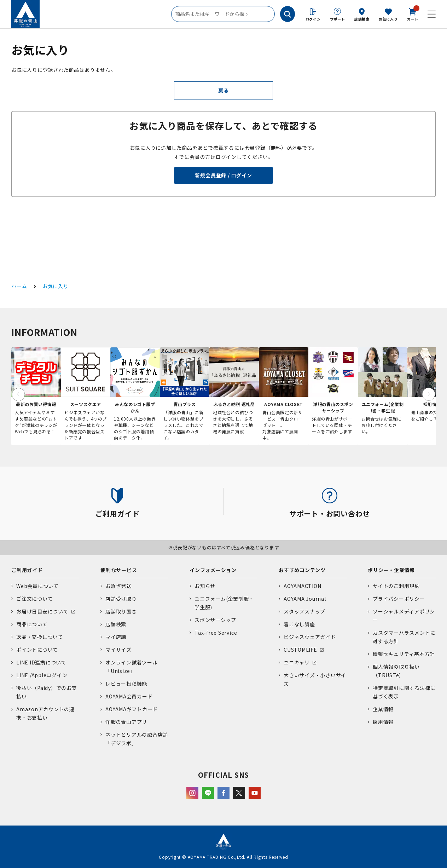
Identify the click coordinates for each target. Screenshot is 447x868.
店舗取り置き (121, 611)
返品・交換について (40, 637)
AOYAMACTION (302, 586)
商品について (32, 624)
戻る (223, 90)
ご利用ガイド (27, 570)
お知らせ (205, 586)
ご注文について (34, 599)
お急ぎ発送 (118, 586)
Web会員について (37, 586)
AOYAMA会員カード (129, 696)
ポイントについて (37, 650)
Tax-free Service (216, 633)
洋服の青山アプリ (126, 722)
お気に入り (388, 19)
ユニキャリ (297, 662)
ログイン (313, 19)
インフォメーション (213, 570)
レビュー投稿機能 (126, 684)
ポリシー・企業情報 (391, 570)
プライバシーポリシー (399, 599)
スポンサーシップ (215, 620)
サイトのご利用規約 (396, 586)
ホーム (19, 286)
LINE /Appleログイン (42, 675)
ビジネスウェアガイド (310, 637)
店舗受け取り (121, 599)
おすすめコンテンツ (302, 570)
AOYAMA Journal (305, 599)
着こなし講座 (299, 624)
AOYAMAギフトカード (132, 709)
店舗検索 (362, 19)
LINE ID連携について (41, 662)
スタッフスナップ (304, 611)
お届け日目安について (42, 611)
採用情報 (383, 722)
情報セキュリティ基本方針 (404, 654)
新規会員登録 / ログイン (223, 175)
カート (413, 14)
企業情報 (383, 709)
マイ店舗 (116, 637)
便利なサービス (119, 570)
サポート (338, 19)
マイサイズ (118, 650)
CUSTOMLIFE (300, 650)
